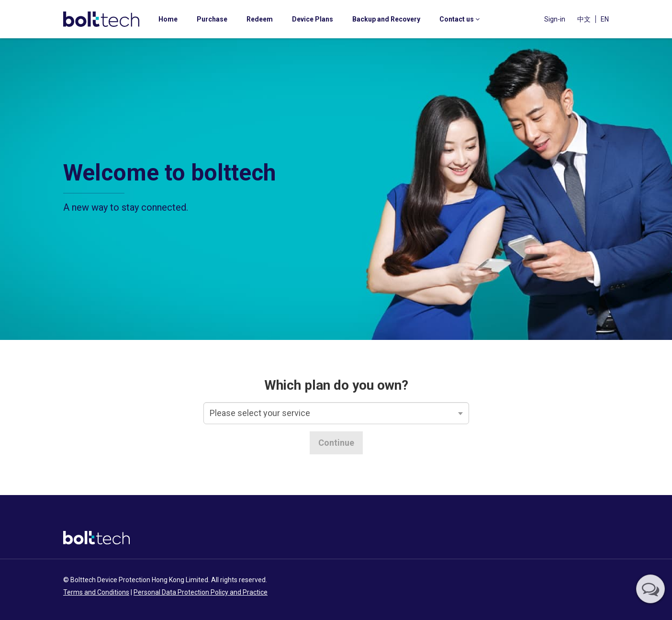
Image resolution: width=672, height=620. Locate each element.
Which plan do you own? (336, 385)
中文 (584, 19)
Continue (336, 443)
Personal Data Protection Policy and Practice (201, 592)
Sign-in (555, 19)
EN (605, 19)
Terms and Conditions (96, 592)
